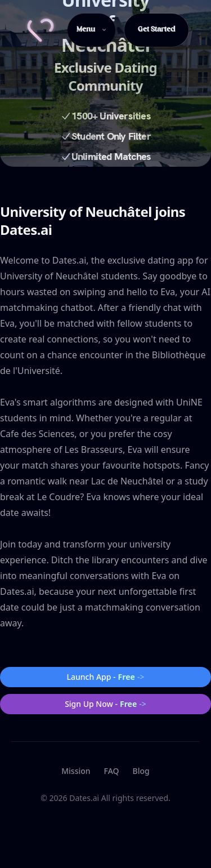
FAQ (112, 771)
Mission (76, 771)
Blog (141, 771)
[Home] (41, 30)
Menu (91, 30)
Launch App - (106, 677)
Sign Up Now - (105, 704)
